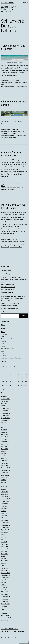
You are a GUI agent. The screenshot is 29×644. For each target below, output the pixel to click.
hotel (7, 190)
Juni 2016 (4, 508)
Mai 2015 (4, 539)
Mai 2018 (4, 456)
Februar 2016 (5, 518)
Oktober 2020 (5, 408)
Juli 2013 (4, 563)
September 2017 (6, 475)
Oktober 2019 (5, 415)
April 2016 (4, 513)
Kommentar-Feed (6, 618)
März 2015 (4, 542)
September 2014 (6, 551)
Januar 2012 (5, 594)
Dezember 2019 (5, 411)
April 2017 (4, 487)
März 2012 (4, 590)
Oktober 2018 (5, 444)
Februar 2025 (5, 401)
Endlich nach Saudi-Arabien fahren (16, 296)
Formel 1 (3, 346)
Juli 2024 (4, 406)
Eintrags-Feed (5, 616)
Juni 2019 (4, 425)
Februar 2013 (5, 568)
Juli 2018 (4, 451)
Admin (3, 325)
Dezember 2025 (5, 399)
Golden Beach (23, 86)
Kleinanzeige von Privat (7, 348)
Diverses (15, 131)
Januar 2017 (5, 494)
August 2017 (5, 477)
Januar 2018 (5, 466)
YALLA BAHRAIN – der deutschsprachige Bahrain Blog (13, 632)
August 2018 (5, 449)
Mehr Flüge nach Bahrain (8, 289)
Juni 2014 (4, 559)
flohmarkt (12, 247)
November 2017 (5, 470)
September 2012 (6, 580)
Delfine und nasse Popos (14, 303)
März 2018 (4, 461)
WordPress (16, 638)
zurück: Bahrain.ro (6, 270)
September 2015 (6, 530)
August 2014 (5, 554)
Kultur (11, 83)
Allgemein (12, 241)
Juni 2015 (4, 537)
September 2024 (6, 404)
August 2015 (5, 532)
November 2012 (5, 575)
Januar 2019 (5, 437)
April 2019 (4, 430)
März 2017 (4, 489)
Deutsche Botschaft (7, 339)
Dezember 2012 (5, 573)
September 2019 (6, 418)
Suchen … (4, 312)
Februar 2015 (5, 544)
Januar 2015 (5, 547)
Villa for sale (23, 135)
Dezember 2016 (5, 496)
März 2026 (4, 396)
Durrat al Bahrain (15, 86)
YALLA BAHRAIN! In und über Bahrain (10, 243)
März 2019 (4, 432)
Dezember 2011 (5, 597)
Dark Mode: (24, 642)
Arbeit (11, 131)
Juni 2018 (4, 454)
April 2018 (4, 458)
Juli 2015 (4, 535)
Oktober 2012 (5, 578)
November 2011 (5, 599)
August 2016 (5, 506)
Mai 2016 (4, 511)
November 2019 (5, 413)
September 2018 (6, 446)
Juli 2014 (4, 556)
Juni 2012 (4, 582)
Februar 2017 (5, 492)
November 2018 (5, 442)
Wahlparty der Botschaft (8, 284)
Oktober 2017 (5, 473)
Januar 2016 (5, 520)
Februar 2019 (5, 434)
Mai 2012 (4, 585)
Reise (19, 131)
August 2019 (5, 420)
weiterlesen (11, 234)
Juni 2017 (4, 482)
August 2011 (5, 606)
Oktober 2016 (5, 501)
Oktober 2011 (5, 601)
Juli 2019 (4, 423)
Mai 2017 (4, 485)
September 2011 (6, 604)
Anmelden (4, 613)
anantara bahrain (16, 188)
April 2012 (4, 587)
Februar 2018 (5, 463)
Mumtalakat (11, 190)
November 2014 (5, 549)
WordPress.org (5, 620)
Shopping (24, 241)
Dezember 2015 (5, 523)
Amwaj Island (15, 245)
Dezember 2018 (5, 439)
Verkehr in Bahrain (12, 306)
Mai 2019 (4, 427)
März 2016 (4, 516)
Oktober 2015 (5, 528)
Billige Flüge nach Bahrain (8, 287)
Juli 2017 (4, 480)
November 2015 (5, 525)
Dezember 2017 (5, 468)
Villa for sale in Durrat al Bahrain (9, 137)
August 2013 (5, 561)
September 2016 (6, 504)
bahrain (20, 245)
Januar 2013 (5, 570)
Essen (3, 344)
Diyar (24, 245)
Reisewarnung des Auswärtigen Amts (11, 277)
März (3, 390)
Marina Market (19, 247)
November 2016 (5, 499)
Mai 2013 (4, 566)
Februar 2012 (5, 592)
